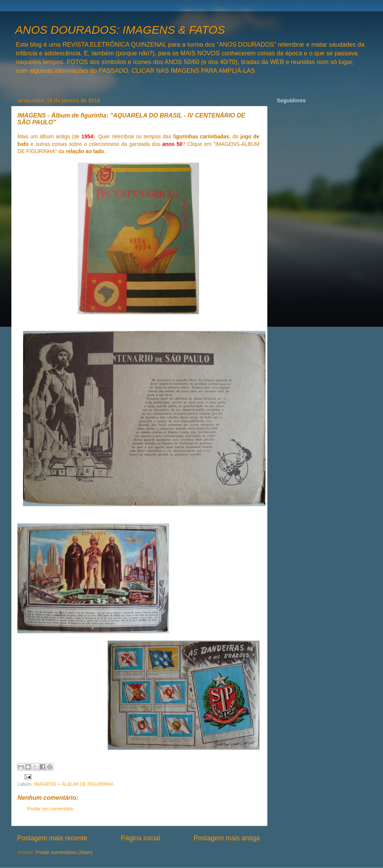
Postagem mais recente (52, 838)
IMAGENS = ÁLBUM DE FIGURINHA (74, 784)
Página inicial (140, 838)
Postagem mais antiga (227, 838)
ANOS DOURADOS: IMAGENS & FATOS (120, 30)
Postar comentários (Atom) (64, 852)
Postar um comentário (50, 809)
